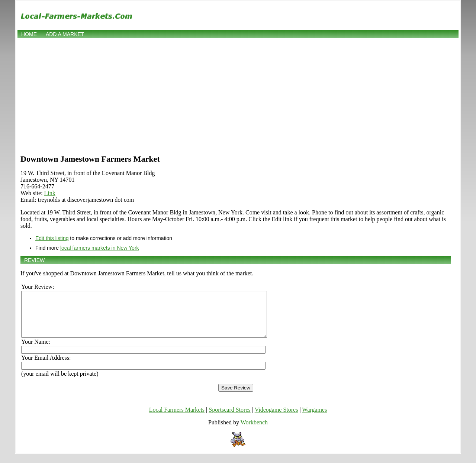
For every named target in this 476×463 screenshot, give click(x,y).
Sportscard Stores (229, 419)
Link (50, 193)
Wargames (314, 419)
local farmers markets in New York (100, 248)
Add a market (65, 34)
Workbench (254, 431)
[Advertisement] (238, 95)
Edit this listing (52, 238)
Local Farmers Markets (177, 419)
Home (29, 34)
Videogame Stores (276, 419)
